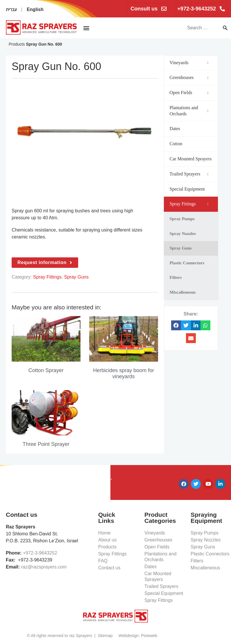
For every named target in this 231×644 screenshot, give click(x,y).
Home (104, 533)
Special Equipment (164, 593)
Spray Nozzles (206, 540)
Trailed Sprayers (161, 586)
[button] (86, 28)
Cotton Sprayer (46, 370)
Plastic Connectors (210, 554)
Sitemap (105, 636)
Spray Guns (76, 277)
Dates (151, 567)
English (35, 9)
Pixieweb (149, 636)
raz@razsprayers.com (44, 567)
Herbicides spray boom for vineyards (123, 374)
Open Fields (157, 547)
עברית (11, 9)
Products (17, 44)
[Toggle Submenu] (208, 63)
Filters (197, 561)
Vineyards (155, 533)
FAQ (103, 561)
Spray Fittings (47, 277)
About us (107, 540)
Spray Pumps (205, 533)
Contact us (109, 568)
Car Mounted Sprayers (158, 576)
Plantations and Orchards (160, 557)
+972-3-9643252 (40, 553)
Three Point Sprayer (46, 444)
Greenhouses (158, 540)
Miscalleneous (205, 568)
